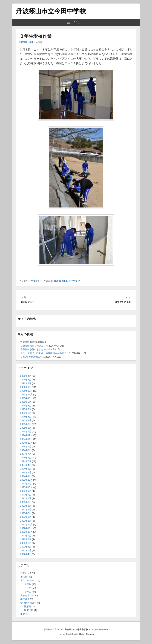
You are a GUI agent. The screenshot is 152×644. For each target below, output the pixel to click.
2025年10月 (26, 398)
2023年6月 (26, 502)
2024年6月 (26, 458)
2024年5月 (26, 461)
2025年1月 (26, 431)
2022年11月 (26, 528)
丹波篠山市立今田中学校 (51, 11)
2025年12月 (26, 391)
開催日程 (29, 610)
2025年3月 (26, 424)
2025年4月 (26, 420)
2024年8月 (26, 450)
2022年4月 (26, 554)
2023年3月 (26, 513)
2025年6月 (26, 413)
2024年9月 (26, 446)
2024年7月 (26, 454)
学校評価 (25, 599)
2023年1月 (26, 521)
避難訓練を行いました (32, 349)
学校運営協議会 (28, 603)
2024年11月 (26, 439)
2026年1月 (26, 387)
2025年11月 (26, 394)
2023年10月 (26, 487)
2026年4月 (26, 376)
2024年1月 (26, 476)
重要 (23, 614)
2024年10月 (26, 443)
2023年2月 (26, 517)
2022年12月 (26, 524)
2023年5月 (26, 506)
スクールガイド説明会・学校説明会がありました (46, 353)
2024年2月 (26, 472)
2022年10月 (26, 532)
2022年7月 (26, 543)
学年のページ (27, 580)
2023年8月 (26, 495)
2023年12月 (26, 480)
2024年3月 (26, 469)
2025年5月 (26, 417)
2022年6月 (26, 547)
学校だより (36, 281)
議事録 (28, 607)
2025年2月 (26, 428)
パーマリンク (74, 281)
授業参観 (25, 342)
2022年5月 (26, 550)
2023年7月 (26, 498)
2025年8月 (26, 406)
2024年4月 (26, 465)
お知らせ (25, 573)
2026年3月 (26, 380)
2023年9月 (26, 491)
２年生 (28, 588)
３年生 (28, 592)
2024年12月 (26, 435)
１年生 (28, 584)
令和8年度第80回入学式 (33, 357)
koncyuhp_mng (59, 281)
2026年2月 (26, 383)
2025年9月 (26, 402)
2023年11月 (26, 484)
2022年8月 (26, 539)
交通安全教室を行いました (34, 346)
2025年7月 (26, 409)
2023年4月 (26, 509)
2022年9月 (26, 536)
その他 (24, 577)
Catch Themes (87, 634)
